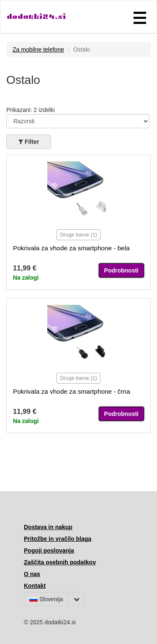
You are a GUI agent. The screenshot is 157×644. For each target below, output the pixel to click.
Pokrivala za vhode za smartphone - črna (72, 391)
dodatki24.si (36, 17)
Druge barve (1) (78, 235)
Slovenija (46, 599)
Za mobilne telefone (38, 49)
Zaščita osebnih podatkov (60, 562)
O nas (32, 574)
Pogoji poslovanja (49, 551)
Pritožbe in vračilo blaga (58, 539)
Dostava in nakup (48, 527)
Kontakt (35, 586)
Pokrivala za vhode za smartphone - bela (71, 248)
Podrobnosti (121, 270)
